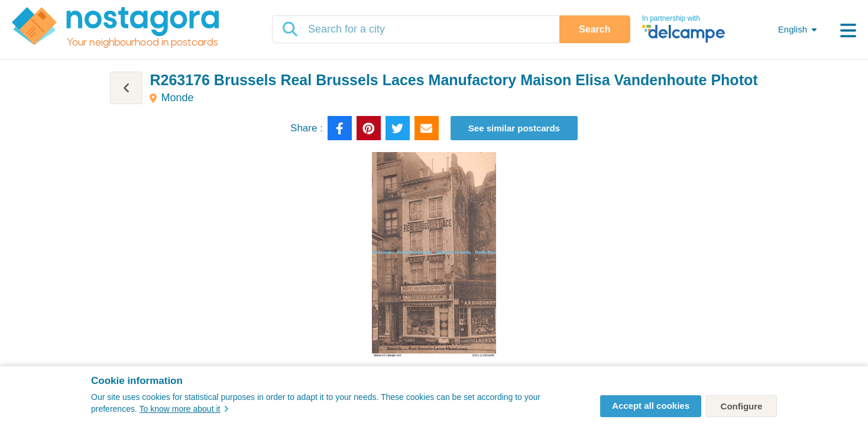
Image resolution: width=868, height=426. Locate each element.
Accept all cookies (651, 406)
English (793, 29)
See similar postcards (514, 128)
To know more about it (184, 409)
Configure (742, 406)
